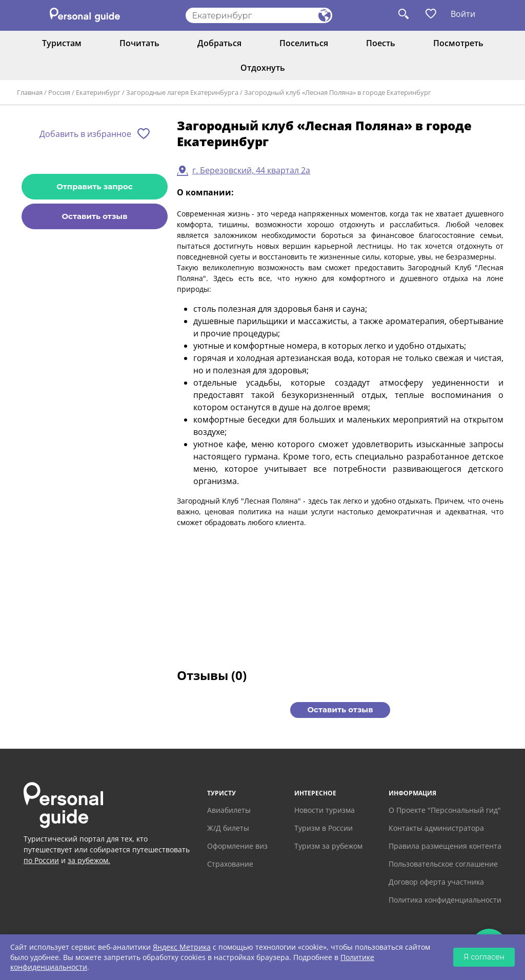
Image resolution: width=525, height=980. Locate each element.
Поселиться (304, 43)
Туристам (62, 43)
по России (41, 860)
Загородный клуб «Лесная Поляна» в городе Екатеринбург (338, 92)
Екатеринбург (98, 92)
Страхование (230, 864)
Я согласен (484, 957)
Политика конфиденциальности (445, 900)
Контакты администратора (436, 828)
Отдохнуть (263, 68)
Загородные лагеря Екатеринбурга (182, 92)
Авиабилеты (229, 810)
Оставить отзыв (94, 216)
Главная (30, 92)
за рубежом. (89, 860)
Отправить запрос (94, 186)
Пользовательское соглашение (443, 864)
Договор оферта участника (436, 882)
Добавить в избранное (85, 134)
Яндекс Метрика (182, 947)
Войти (463, 14)
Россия (59, 92)
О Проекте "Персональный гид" (445, 810)
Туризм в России (324, 828)
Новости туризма (325, 810)
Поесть (381, 43)
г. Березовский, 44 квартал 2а (251, 170)
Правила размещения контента (445, 846)
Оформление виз (237, 846)
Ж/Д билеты (228, 828)
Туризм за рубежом (328, 846)
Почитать (139, 43)
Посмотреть (458, 43)
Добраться (219, 43)
